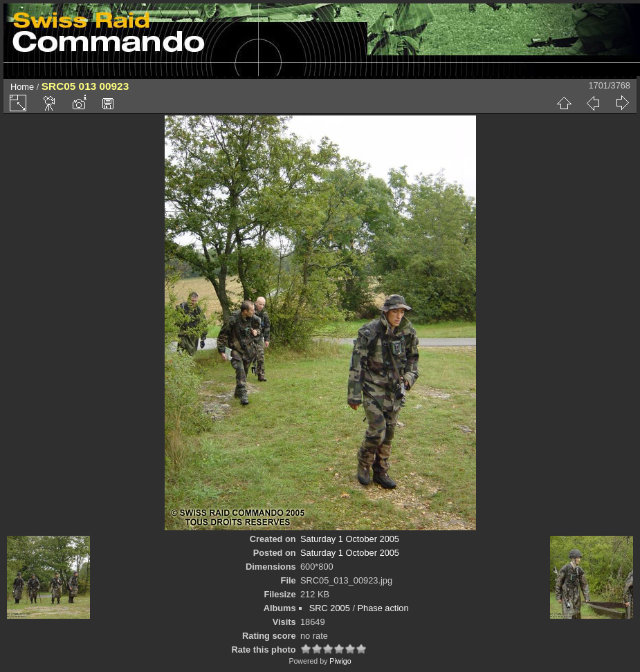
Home (22, 87)
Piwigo (340, 661)
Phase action (383, 608)
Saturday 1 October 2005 (350, 539)
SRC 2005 (330, 608)
